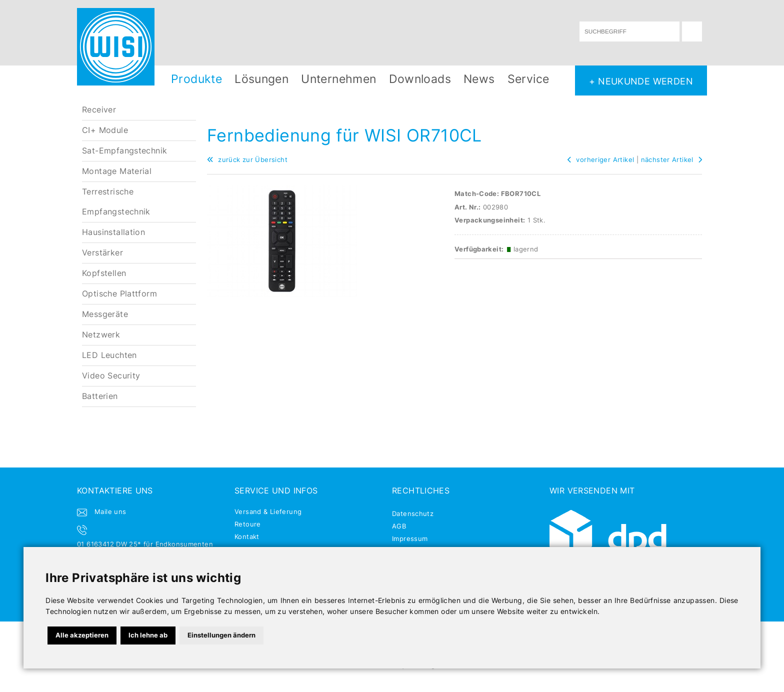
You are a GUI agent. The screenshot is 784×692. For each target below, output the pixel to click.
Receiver (99, 110)
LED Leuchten (109, 355)
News (479, 79)
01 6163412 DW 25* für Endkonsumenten (145, 544)
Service (528, 79)
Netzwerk (101, 335)
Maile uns (110, 511)
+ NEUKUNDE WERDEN (641, 81)
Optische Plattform (119, 294)
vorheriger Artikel (601, 159)
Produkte (196, 79)
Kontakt (247, 536)
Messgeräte (105, 314)
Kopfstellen (104, 273)
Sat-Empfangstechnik (124, 151)
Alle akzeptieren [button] (82, 635)
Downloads (420, 79)
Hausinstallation (113, 232)
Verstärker (102, 253)
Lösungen (261, 79)
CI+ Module (105, 130)
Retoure (248, 524)
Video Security (111, 376)
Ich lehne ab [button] (148, 635)
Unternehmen (338, 79)
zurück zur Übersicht (247, 159)
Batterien (100, 396)
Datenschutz (413, 513)
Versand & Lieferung (268, 511)
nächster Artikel (671, 159)
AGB (399, 526)
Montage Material (117, 171)
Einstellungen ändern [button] (221, 635)
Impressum (410, 538)
